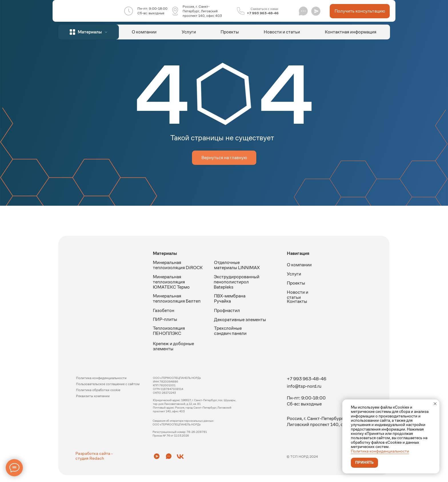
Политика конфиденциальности (380, 451)
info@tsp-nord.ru (304, 386)
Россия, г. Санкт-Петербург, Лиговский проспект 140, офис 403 (202, 11)
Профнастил (227, 310)
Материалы (165, 253)
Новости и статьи (282, 32)
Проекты (230, 32)
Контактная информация (351, 32)
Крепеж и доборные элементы (173, 346)
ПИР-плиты (165, 319)
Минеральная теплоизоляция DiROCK (178, 265)
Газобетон (164, 310)
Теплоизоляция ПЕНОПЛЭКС (169, 331)
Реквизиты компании (93, 396)
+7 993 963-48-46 (263, 13)
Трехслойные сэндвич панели (230, 331)
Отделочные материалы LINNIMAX (237, 265)
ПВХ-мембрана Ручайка (230, 298)
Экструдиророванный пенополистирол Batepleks (237, 282)
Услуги (189, 32)
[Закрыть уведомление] (435, 404)
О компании (144, 32)
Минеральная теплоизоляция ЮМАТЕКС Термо (171, 282)
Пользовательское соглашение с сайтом (108, 384)
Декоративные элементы (240, 320)
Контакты (297, 301)
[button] (316, 11)
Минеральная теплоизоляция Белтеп (177, 298)
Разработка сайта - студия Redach (94, 456)
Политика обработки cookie (98, 390)
